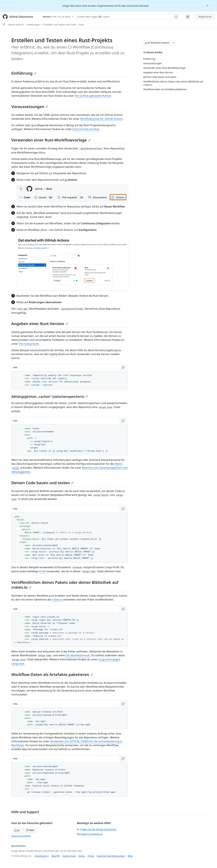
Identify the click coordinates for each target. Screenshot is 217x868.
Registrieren (205, 17)
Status (82, 856)
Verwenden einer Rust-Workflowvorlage (51, 140)
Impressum (41, 856)
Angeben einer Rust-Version (40, 324)
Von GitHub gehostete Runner (93, 96)
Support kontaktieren (90, 834)
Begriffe (56, 856)
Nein (30, 830)
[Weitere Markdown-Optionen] (173, 43)
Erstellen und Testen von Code (60, 25)
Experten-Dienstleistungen (111, 856)
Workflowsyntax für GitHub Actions (101, 119)
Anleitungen (34, 25)
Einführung (24, 73)
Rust (82, 25)
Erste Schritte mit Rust (86, 129)
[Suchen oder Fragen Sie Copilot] (127, 17)
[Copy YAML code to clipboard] (123, 368)
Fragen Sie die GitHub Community (97, 829)
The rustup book (29, 344)
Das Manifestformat (77, 655)
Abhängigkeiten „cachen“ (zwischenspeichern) (50, 397)
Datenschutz (69, 856)
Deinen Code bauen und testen (43, 483)
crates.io (57, 600)
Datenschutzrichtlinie (21, 836)
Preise (91, 856)
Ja (17, 830)
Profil (42, 571)
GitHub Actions (16, 25)
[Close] (208, 5)
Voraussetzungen (30, 106)
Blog (130, 856)
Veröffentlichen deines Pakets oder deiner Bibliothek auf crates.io (65, 585)
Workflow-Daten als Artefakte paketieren (52, 674)
